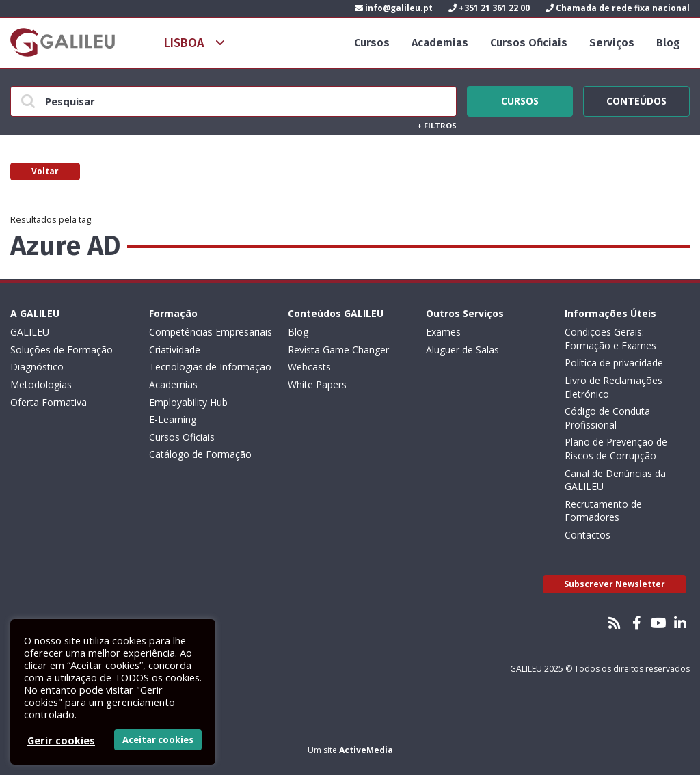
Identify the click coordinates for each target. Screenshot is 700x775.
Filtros (437, 125)
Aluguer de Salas (462, 350)
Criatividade (175, 350)
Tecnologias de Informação (210, 367)
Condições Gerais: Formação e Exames (610, 339)
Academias (440, 43)
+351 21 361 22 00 (489, 8)
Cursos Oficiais (529, 43)
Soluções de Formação (62, 350)
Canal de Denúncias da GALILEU (615, 480)
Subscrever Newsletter (615, 584)
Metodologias (41, 384)
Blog (668, 43)
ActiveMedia (366, 750)
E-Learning (173, 419)
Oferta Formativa (49, 402)
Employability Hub (188, 402)
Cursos (372, 43)
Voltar (45, 171)
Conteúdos (636, 99)
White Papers (317, 384)
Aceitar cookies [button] (158, 739)
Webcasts (309, 367)
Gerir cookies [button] (61, 740)
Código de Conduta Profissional (607, 418)
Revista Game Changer (338, 350)
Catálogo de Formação (200, 454)
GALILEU (30, 332)
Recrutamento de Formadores (603, 511)
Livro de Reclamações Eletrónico (614, 387)
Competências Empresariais (211, 332)
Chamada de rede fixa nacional (618, 8)
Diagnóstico (37, 367)
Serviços (612, 43)
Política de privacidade (614, 363)
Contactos (588, 535)
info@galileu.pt (394, 8)
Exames (443, 332)
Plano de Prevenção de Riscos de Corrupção (616, 449)
